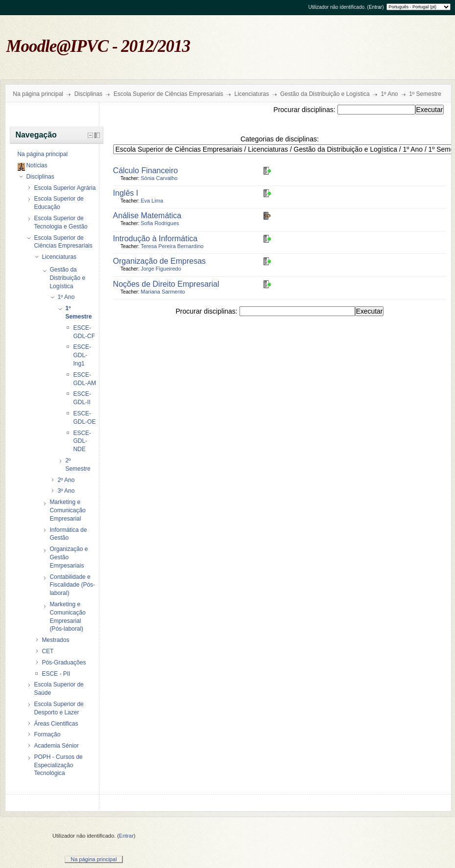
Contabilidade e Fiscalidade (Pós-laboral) (72, 585)
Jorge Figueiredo (161, 269)
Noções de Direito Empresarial (166, 284)
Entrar (375, 7)
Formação (47, 734)
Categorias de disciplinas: (280, 139)
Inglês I (126, 193)
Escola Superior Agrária (65, 188)
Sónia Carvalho (159, 178)
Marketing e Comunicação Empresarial (67, 510)
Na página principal (38, 94)
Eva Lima (152, 201)
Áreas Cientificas (56, 724)
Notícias (36, 165)
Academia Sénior (56, 746)
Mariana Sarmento (163, 292)
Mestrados (55, 640)
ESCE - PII (56, 674)
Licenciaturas (252, 94)
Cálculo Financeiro (146, 171)
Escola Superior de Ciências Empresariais (168, 94)
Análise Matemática (147, 216)
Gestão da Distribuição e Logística (325, 94)
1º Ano (389, 94)
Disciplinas (88, 94)
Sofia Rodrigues (160, 223)
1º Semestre (425, 94)
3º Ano (66, 491)
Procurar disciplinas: (305, 110)
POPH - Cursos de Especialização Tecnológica (58, 765)
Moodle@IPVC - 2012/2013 (98, 46)
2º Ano (66, 480)
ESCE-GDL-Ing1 (82, 355)
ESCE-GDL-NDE (82, 441)
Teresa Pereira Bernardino (172, 246)
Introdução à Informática (156, 239)
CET (48, 651)
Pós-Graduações (64, 662)
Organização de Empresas (159, 261)
